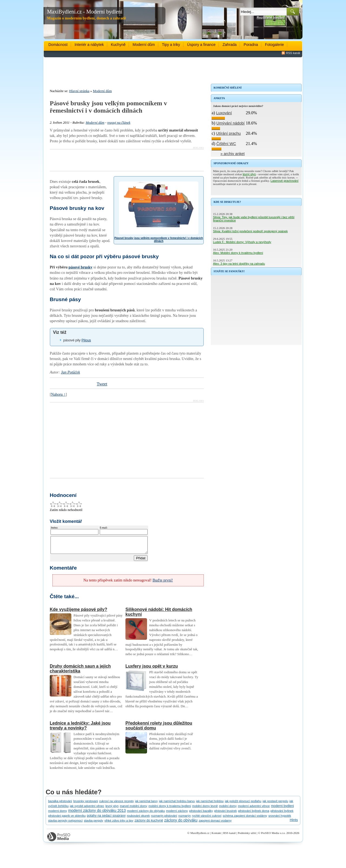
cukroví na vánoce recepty (117, 804)
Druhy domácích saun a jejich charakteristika (80, 672)
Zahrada (229, 45)
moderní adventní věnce (254, 809)
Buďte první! (163, 583)
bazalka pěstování (60, 804)
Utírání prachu (228, 133)
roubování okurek (138, 819)
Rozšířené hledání (271, 18)
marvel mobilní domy (133, 809)
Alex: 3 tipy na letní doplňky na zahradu (239, 264)
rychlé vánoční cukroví (207, 819)
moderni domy (58, 814)
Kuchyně (118, 45)
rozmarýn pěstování (164, 819)
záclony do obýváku (181, 823)
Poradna (251, 45)
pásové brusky (81, 267)
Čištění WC (226, 144)
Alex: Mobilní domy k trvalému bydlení (238, 253)
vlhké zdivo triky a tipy (119, 824)
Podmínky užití (247, 836)
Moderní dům (144, 45)
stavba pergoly (94, 824)
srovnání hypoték (280, 819)
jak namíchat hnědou (210, 804)
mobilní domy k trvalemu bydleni (170, 809)
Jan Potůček (70, 372)
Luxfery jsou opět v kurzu (152, 669)
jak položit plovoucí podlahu (243, 804)
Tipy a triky (171, 45)
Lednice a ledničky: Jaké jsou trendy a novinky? (80, 729)
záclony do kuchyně (149, 824)
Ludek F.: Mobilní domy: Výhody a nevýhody (242, 242)
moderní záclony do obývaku (146, 814)
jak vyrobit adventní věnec (87, 809)
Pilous (86, 340)
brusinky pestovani (86, 804)
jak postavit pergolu (275, 804)
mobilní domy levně (205, 809)
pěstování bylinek (282, 814)
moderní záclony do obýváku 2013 (97, 814)
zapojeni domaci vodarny (215, 824)
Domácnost (58, 45)
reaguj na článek (119, 123)
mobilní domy (228, 809)
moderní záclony (177, 814)
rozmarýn (185, 819)
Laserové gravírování (285, 181)
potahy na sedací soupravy (106, 819)
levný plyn (249, 174)
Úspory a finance (201, 45)
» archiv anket (233, 154)
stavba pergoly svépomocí (65, 824)
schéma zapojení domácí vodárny (245, 819)
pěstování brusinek (225, 814)
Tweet (102, 384)
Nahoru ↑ (58, 394)
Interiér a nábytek (89, 45)
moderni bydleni (282, 809)
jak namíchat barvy (147, 804)
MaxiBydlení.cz (200, 836)
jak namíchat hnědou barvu (177, 804)
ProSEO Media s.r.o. (273, 836)
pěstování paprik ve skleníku (67, 819)
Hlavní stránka (79, 91)
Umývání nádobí (230, 123)
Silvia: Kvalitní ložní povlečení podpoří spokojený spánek (250, 231)
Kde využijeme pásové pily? (79, 613)
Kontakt (216, 836)
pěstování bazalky (201, 814)
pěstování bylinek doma (254, 814)
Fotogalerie (274, 45)
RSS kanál (293, 53)
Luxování (224, 113)
